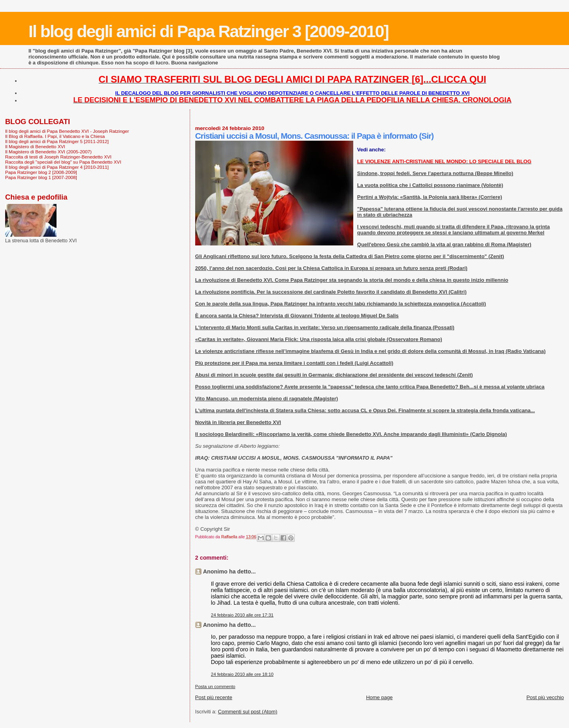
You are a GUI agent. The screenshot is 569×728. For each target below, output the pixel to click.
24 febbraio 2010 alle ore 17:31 (242, 615)
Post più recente (214, 697)
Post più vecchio (545, 697)
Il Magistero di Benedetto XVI (35, 146)
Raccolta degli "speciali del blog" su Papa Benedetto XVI (63, 162)
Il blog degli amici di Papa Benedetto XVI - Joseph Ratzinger (67, 131)
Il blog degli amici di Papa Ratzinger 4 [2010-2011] (57, 167)
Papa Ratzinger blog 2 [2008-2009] (41, 172)
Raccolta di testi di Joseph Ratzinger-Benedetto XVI (58, 157)
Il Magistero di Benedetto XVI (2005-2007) (48, 152)
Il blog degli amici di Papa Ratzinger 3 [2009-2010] (208, 31)
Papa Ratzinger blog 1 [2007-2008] (41, 177)
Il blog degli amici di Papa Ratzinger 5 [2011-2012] (57, 141)
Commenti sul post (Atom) (248, 712)
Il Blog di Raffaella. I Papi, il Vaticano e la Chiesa (55, 136)
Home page (379, 697)
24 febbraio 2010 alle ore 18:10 (242, 674)
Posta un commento (215, 687)
